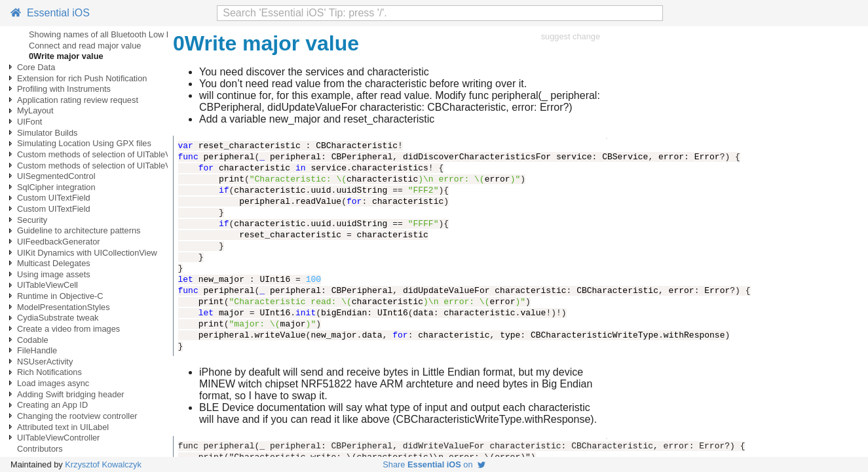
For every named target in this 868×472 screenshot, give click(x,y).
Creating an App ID (52, 405)
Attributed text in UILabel (63, 427)
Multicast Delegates (54, 263)
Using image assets (54, 274)
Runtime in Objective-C (60, 296)
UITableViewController (58, 438)
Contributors (40, 449)
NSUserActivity (45, 362)
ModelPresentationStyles (64, 307)
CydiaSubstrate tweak (58, 318)
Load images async (53, 383)
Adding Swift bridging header (71, 394)
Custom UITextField (54, 198)
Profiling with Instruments (64, 89)
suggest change (571, 36)
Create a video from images (68, 329)
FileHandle (37, 350)
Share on (434, 464)
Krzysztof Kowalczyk (103, 464)
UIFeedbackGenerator (59, 242)
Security (32, 220)
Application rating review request (78, 100)
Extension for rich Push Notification (82, 78)
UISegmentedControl (56, 176)
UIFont (29, 122)
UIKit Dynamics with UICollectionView (87, 253)
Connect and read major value (85, 46)
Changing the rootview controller (77, 416)
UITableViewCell (47, 285)
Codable (33, 340)
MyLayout (35, 110)
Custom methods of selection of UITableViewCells (109, 154)
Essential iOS (50, 13)
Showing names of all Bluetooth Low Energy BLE (120, 34)
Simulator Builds (47, 133)
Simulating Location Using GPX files (84, 143)
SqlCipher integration (56, 187)
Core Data (36, 67)
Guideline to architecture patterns (79, 230)
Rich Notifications (49, 372)
